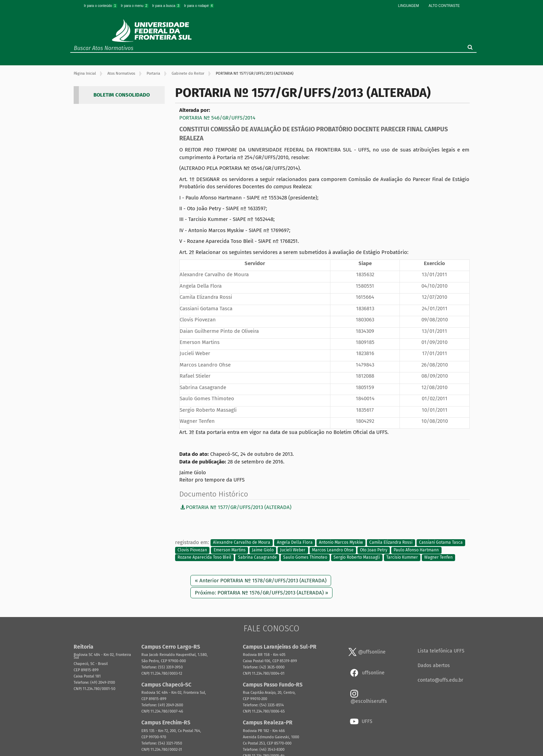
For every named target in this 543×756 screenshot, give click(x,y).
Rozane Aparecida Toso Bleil (204, 558)
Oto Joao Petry (374, 550)
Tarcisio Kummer (402, 558)
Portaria (153, 73)
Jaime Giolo (263, 550)
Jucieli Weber (293, 550)
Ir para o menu (135, 6)
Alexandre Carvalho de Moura (242, 543)
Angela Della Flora (295, 543)
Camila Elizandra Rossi (391, 543)
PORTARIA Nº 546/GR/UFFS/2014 (217, 118)
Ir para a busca (167, 6)
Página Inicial (85, 73)
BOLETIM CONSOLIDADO (122, 95)
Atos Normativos (121, 73)
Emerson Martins (230, 550)
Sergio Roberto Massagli (357, 558)
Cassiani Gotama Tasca (441, 543)
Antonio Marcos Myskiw (341, 543)
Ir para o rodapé (199, 6)
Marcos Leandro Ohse (333, 550)
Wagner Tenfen (438, 558)
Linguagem (409, 6)
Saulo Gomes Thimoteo (305, 558)
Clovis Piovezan (192, 550)
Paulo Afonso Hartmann (416, 550)
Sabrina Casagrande (257, 558)
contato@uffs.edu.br (440, 680)
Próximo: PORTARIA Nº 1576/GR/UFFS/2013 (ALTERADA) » (261, 593)
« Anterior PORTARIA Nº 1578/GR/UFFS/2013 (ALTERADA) (261, 581)
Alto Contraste (444, 6)
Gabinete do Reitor (188, 73)
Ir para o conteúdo (101, 6)
